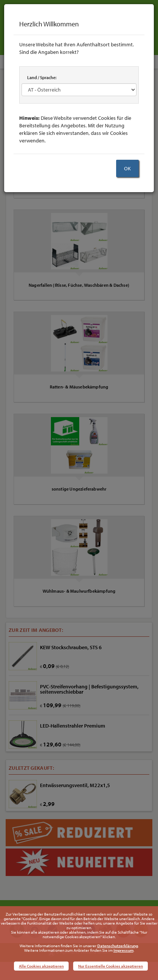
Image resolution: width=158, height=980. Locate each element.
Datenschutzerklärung (118, 946)
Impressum (123, 950)
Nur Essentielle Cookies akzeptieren (110, 966)
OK (127, 168)
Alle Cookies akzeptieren (41, 966)
